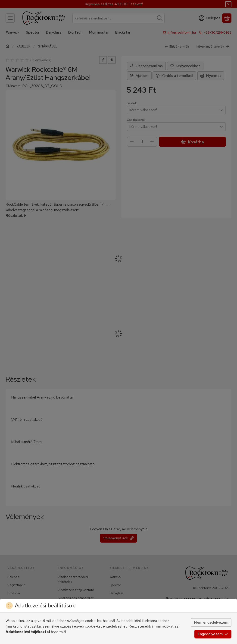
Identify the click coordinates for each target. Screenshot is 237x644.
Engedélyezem (213, 634)
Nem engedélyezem (211, 622)
